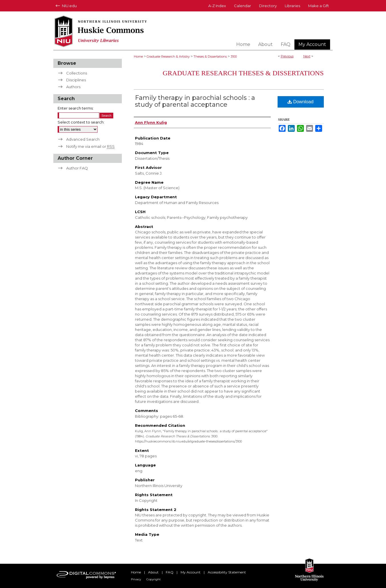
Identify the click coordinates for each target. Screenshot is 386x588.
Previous (287, 56)
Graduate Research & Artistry (168, 56)
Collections (77, 73)
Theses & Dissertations (210, 56)
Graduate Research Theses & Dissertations (243, 73)
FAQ (170, 572)
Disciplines (76, 80)
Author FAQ (77, 168)
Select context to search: (81, 122)
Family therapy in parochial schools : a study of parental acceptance (195, 101)
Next (307, 56)
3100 (234, 56)
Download (301, 102)
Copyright (153, 579)
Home (138, 56)
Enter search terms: (76, 108)
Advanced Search (83, 139)
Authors (73, 87)
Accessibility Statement (227, 572)
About (153, 572)
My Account (191, 572)
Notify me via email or (90, 146)
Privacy (136, 579)
